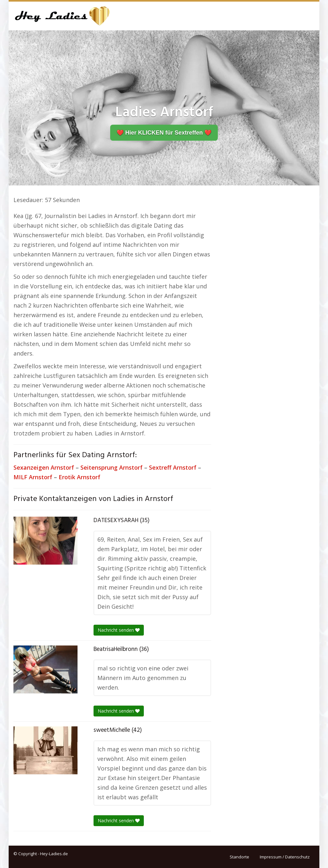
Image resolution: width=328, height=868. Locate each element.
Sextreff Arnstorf (173, 467)
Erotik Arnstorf (79, 477)
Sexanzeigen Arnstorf (44, 467)
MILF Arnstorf (33, 477)
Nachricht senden (119, 630)
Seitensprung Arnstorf (111, 467)
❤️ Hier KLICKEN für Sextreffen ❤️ (164, 133)
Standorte (239, 857)
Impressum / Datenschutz (285, 857)
